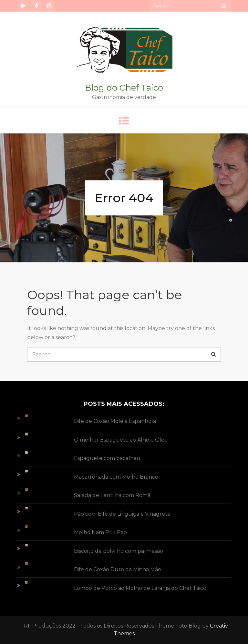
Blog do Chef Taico (124, 88)
